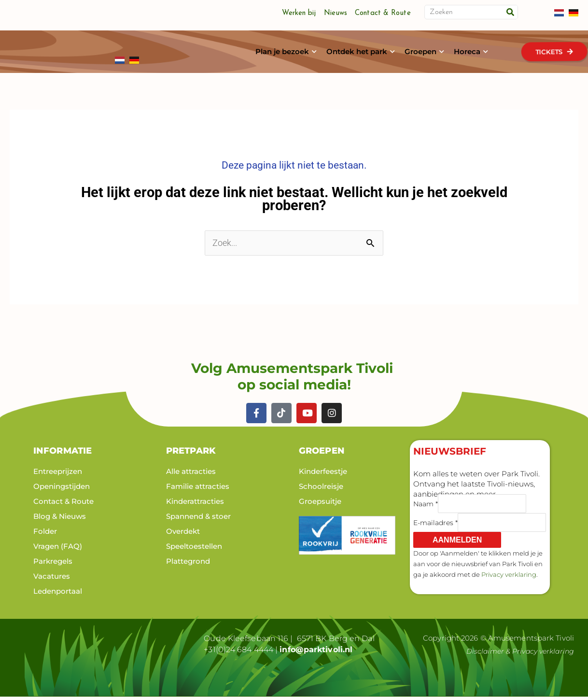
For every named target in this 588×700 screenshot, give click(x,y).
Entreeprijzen (58, 475)
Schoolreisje (321, 490)
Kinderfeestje (323, 475)
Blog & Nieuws (60, 520)
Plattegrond (188, 564)
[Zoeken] (510, 12)
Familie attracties (198, 490)
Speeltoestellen (194, 550)
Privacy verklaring (509, 578)
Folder (45, 535)
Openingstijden (62, 490)
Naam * (426, 507)
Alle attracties (191, 475)
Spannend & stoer (198, 520)
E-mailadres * (435, 526)
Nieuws (336, 13)
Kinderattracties (195, 505)
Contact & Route (383, 13)
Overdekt (183, 535)
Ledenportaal (58, 594)
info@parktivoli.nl (316, 653)
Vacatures (52, 579)
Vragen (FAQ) (58, 550)
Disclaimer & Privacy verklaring (517, 655)
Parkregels (53, 564)
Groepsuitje (320, 505)
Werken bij (299, 13)
